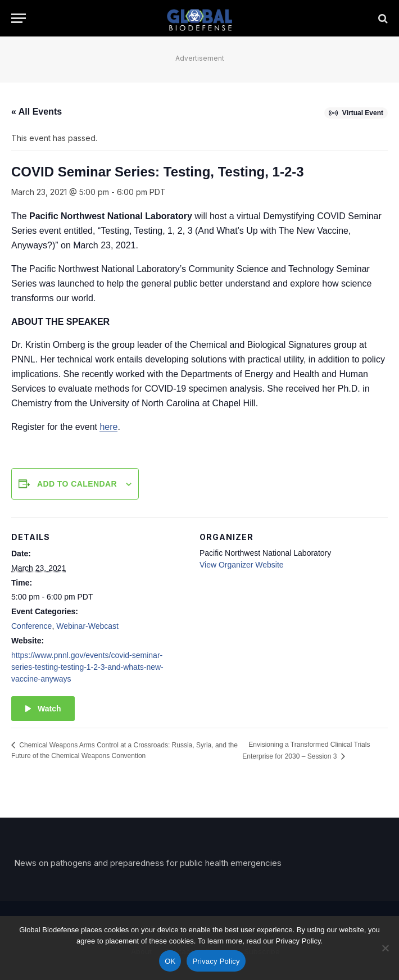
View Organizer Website (242, 565)
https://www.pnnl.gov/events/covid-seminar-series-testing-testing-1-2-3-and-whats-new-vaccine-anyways (87, 667)
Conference (31, 626)
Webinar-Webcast (87, 626)
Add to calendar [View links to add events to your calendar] (77, 484)
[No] (385, 948)
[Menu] (19, 18)
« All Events (37, 112)
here (108, 427)
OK (170, 961)
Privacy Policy (216, 961)
